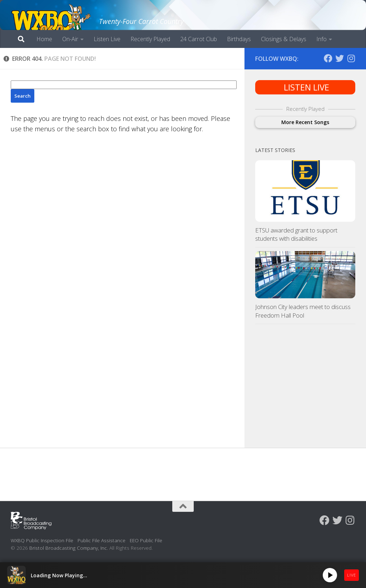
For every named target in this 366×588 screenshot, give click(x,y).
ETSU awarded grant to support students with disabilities (296, 234)
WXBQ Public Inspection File (42, 540)
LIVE (352, 575)
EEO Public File (146, 540)
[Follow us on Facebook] (328, 58)
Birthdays (239, 39)
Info (322, 39)
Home (44, 39)
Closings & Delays (284, 39)
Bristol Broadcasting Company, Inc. (69, 548)
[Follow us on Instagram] (351, 58)
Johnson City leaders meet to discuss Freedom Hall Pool (303, 311)
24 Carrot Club (199, 39)
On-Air (70, 39)
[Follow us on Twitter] (340, 58)
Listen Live (107, 39)
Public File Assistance (102, 540)
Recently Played (150, 39)
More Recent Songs (305, 122)
